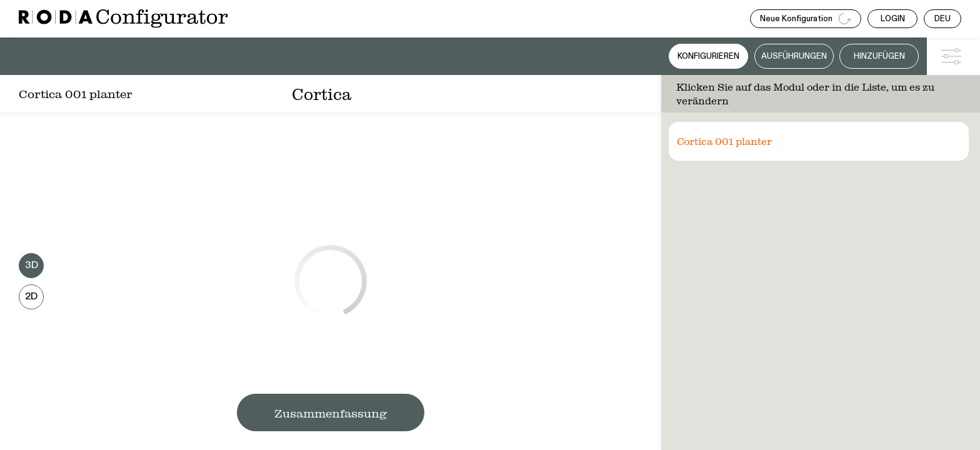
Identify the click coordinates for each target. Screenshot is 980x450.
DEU (942, 19)
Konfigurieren (708, 57)
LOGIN (893, 19)
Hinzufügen (879, 57)
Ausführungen (794, 57)
